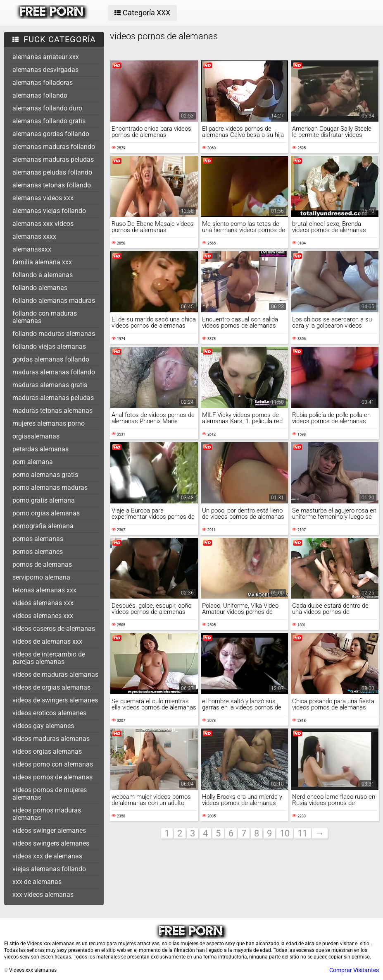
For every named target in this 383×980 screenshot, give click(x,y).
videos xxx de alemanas (47, 856)
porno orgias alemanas (46, 513)
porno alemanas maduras (50, 488)
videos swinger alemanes (49, 830)
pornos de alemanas (42, 564)
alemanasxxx (32, 249)
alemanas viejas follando (49, 211)
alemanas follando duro (47, 108)
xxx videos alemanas (43, 895)
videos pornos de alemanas (52, 777)
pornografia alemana (43, 526)
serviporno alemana (41, 577)
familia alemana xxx (42, 262)
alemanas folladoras (43, 83)
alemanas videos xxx (43, 198)
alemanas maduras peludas (53, 159)
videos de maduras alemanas (55, 674)
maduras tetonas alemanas (52, 411)
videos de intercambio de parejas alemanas (49, 658)
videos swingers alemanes (51, 843)
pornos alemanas (38, 539)
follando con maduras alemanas (45, 317)
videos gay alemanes (43, 726)
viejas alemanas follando (49, 869)
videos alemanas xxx (43, 603)
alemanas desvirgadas (45, 70)
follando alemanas (40, 288)
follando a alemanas (43, 275)
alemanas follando (40, 95)
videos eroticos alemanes (49, 713)
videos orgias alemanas (47, 751)
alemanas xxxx (34, 236)
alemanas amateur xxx (46, 57)
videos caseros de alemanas (54, 629)
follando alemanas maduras (54, 301)
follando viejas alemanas (49, 346)
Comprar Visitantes (354, 970)
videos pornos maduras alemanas (47, 814)
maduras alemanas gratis (50, 385)
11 (302, 833)
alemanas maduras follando (54, 147)
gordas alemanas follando (51, 359)
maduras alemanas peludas (53, 398)
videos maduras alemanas (51, 739)
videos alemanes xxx (43, 616)
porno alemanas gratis (45, 475)
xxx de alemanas (37, 882)
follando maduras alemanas (54, 334)
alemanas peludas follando (52, 172)
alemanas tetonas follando (52, 185)
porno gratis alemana (44, 500)
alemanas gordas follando (51, 134)
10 (285, 833)
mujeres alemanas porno (49, 423)
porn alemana (33, 462)
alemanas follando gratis (49, 121)
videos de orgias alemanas (51, 687)
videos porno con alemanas (53, 764)
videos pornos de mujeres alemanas (50, 794)
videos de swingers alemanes (55, 700)
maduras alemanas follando (54, 372)
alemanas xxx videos (43, 224)
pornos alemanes (38, 552)
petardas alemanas (40, 449)
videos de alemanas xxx (47, 641)
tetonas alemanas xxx (44, 590)
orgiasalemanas (36, 436)
